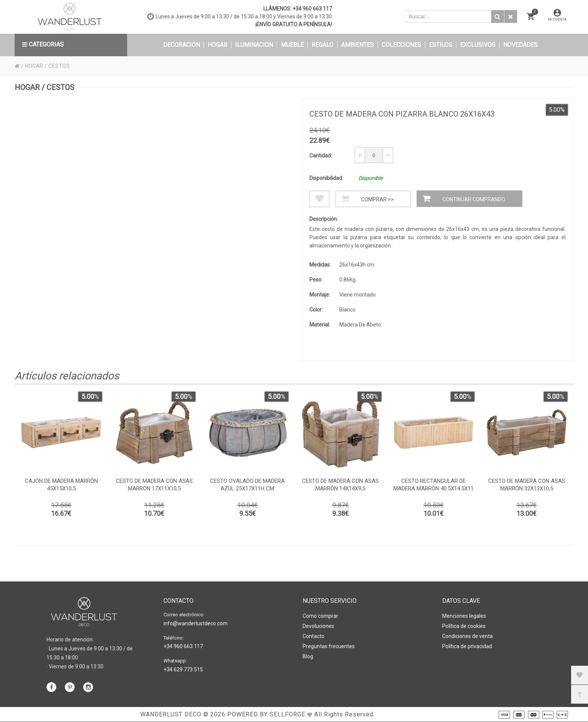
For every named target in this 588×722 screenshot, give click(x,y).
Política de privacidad (467, 646)
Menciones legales (464, 616)
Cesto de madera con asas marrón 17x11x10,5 (154, 485)
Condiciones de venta (467, 636)
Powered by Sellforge (266, 714)
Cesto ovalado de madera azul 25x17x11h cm (247, 485)
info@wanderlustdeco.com (196, 623)
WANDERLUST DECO (171, 714)
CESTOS (59, 66)
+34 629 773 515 (183, 670)
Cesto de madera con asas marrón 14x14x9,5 (340, 485)
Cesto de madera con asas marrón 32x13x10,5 (527, 485)
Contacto (313, 636)
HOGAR (34, 66)
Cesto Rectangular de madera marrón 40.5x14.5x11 (433, 485)
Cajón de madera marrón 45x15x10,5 (61, 485)
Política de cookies (464, 626)
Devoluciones (318, 626)
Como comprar (320, 616)
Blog (308, 656)
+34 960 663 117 (312, 9)
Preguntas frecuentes (329, 646)
